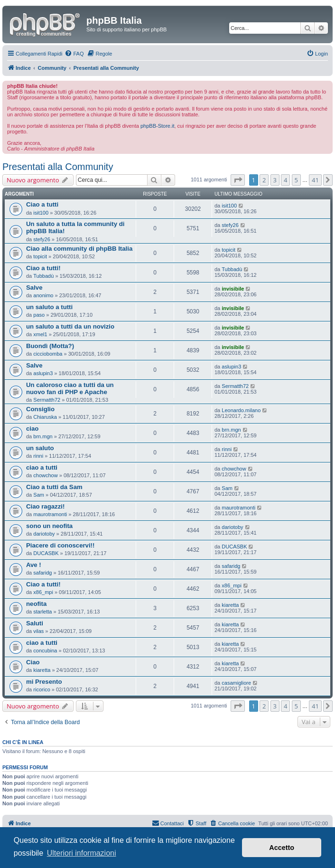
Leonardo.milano (241, 410)
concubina (45, 651)
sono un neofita (49, 526)
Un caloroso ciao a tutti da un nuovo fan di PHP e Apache (70, 388)
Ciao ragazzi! (45, 506)
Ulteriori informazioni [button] (82, 853)
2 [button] (264, 180)
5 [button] (296, 180)
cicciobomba (48, 354)
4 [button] (285, 180)
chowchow (45, 475)
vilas (38, 631)
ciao (32, 429)
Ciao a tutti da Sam (54, 487)
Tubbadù (43, 276)
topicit (40, 256)
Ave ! (34, 565)
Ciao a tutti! (43, 268)
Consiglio (40, 409)
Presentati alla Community (58, 167)
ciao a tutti (42, 467)
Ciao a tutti (42, 204)
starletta (42, 612)
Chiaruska (45, 417)
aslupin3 (43, 373)
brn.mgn (43, 436)
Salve (34, 288)
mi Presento (44, 682)
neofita (36, 604)
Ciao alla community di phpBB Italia (79, 249)
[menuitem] (74, 54)
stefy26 (42, 239)
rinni (38, 456)
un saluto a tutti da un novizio (70, 326)
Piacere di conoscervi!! (60, 545)
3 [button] (275, 180)
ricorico (42, 689)
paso (39, 315)
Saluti (35, 623)
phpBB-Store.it (158, 126)
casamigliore (236, 683)
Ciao (33, 662)
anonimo (43, 295)
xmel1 (40, 334)
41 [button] (315, 180)
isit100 (41, 213)
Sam (39, 495)
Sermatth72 (47, 400)
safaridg (42, 573)
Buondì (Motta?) (50, 346)
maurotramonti (50, 514)
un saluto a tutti (49, 307)
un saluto (40, 448)
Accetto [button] (282, 848)
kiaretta (230, 605)
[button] (238, 180)
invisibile (233, 289)
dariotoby (44, 534)
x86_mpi (43, 592)
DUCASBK (46, 553)
